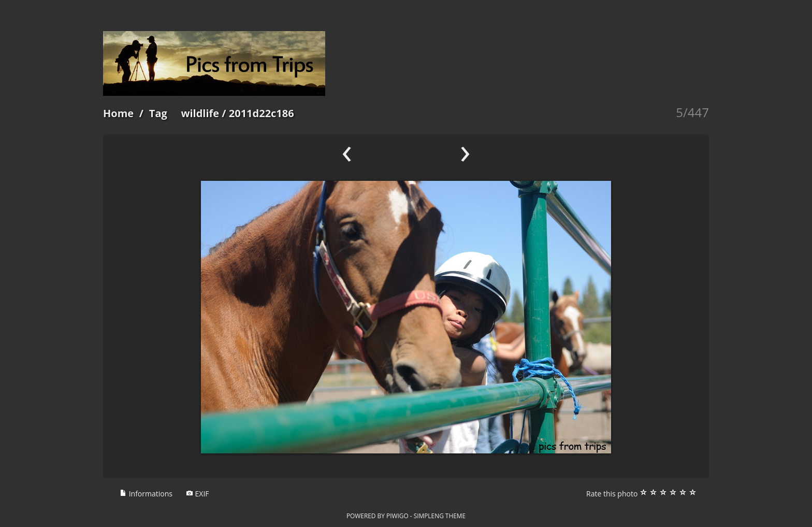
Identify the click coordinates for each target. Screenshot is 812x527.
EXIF (198, 494)
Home (118, 113)
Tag (158, 113)
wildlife (200, 113)
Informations (146, 494)
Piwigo (397, 516)
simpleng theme (440, 516)
